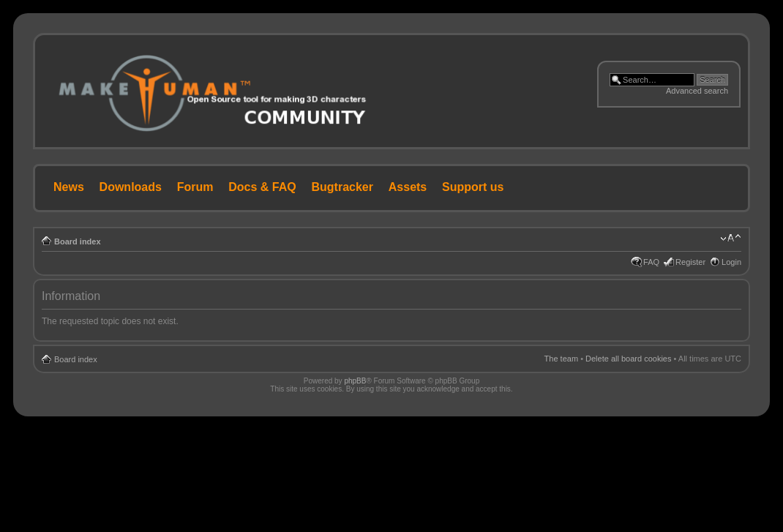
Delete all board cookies (628, 359)
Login (731, 262)
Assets (408, 187)
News (69, 187)
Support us (473, 187)
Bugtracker (342, 187)
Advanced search (697, 91)
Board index (78, 241)
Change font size (731, 239)
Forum (195, 187)
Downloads (131, 187)
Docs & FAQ (262, 187)
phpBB (355, 381)
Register (690, 262)
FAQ (651, 262)
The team (561, 359)
